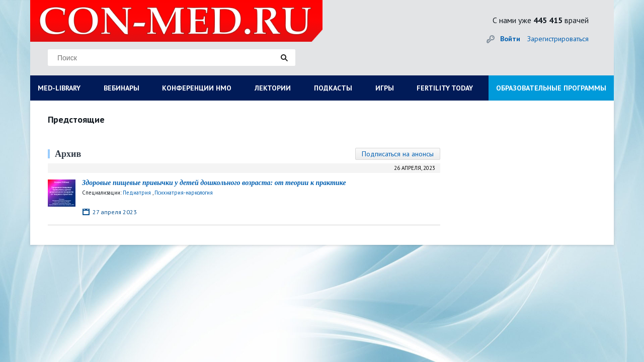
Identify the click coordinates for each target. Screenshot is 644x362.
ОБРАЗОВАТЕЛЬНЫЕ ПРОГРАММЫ (551, 88)
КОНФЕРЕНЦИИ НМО (197, 88)
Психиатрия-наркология (184, 193)
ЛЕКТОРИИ (273, 88)
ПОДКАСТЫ (333, 88)
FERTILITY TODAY (445, 88)
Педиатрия (137, 193)
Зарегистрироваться (558, 39)
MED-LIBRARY (59, 88)
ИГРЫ (385, 88)
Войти (510, 39)
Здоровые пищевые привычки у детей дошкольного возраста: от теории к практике (214, 183)
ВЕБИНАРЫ (122, 88)
